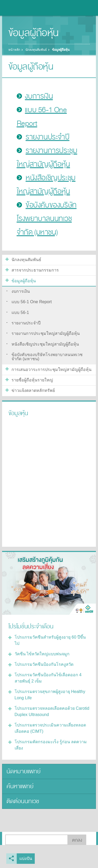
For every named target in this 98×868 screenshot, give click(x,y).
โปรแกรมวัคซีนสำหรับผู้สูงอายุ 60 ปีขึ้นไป (50, 640)
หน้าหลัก (14, 50)
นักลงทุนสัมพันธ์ (36, 50)
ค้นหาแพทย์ (20, 786)
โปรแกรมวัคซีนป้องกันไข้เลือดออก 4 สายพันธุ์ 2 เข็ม (48, 678)
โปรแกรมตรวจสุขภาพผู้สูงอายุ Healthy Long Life (50, 695)
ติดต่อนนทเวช (23, 801)
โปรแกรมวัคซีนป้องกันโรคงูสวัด (44, 664)
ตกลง (77, 840)
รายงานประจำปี (48, 137)
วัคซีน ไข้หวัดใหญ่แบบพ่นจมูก (42, 654)
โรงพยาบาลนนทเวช (18, 8)
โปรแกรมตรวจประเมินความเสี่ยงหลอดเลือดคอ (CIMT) (50, 728)
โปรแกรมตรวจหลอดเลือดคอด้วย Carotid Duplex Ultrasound (52, 711)
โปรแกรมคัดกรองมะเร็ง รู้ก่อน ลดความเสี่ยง (51, 745)
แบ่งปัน (26, 858)
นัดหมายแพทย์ (24, 771)
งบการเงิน (39, 96)
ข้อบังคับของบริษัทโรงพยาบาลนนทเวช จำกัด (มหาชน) (47, 219)
